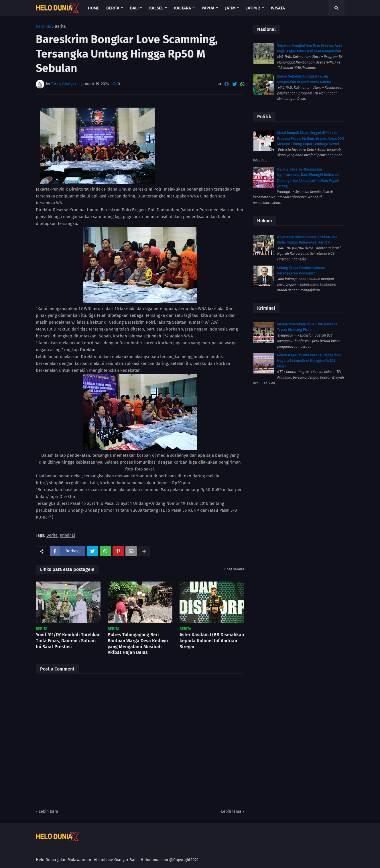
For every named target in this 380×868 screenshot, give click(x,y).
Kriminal (67, 536)
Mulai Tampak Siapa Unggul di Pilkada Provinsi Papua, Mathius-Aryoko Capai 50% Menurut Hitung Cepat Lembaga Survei (311, 138)
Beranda (44, 27)
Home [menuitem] (94, 8)
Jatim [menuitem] (230, 8)
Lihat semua (234, 569)
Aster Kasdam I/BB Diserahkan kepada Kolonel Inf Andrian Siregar (212, 641)
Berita (60, 27)
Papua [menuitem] (208, 8)
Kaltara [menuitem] (183, 8)
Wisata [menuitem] (278, 8)
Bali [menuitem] (134, 8)
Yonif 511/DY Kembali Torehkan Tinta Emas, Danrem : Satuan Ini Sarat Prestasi (68, 641)
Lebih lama (231, 811)
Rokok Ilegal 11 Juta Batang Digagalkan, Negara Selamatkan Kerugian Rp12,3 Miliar (309, 361)
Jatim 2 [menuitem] (253, 8)
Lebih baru (48, 811)
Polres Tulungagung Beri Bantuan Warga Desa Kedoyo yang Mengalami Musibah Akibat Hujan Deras (138, 643)
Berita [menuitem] (113, 8)
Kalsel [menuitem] (156, 8)
